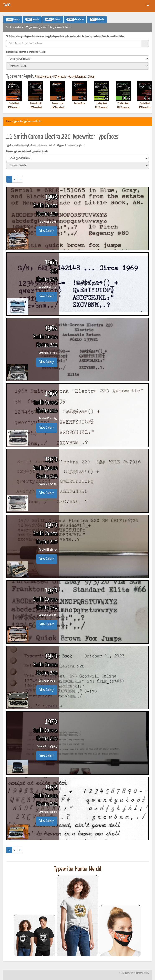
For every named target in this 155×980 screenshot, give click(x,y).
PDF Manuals (60, 77)
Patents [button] (97, 19)
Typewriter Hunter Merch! (78, 869)
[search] (77, 59)
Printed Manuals (43, 77)
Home (9, 121)
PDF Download (14, 108)
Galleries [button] (53, 19)
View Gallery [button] (47, 231)
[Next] (20, 179)
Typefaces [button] (75, 19)
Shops (91, 77)
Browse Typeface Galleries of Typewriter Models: (27, 152)
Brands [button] (13, 19)
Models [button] (32, 19)
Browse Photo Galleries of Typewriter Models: (26, 52)
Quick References (77, 77)
